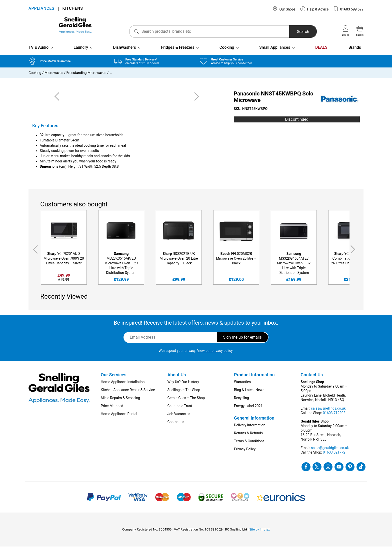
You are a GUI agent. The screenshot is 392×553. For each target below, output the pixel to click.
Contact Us (312, 381)
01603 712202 (334, 419)
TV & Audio (38, 54)
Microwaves (54, 79)
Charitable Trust (180, 412)
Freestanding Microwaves (86, 79)
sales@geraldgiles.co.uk (330, 454)
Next (354, 256)
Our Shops (284, 9)
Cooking (227, 54)
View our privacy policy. (215, 357)
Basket (360, 31)
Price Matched (112, 412)
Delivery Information (250, 432)
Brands (355, 54)
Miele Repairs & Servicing (120, 404)
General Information (254, 424)
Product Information (254, 381)
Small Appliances (275, 54)
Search (294, 32)
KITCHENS (72, 9)
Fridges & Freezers (178, 54)
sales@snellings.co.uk (328, 415)
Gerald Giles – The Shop (186, 404)
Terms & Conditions (249, 448)
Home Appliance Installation (123, 388)
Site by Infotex (259, 536)
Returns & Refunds (248, 440)
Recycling (241, 404)
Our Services (114, 381)
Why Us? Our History (183, 388)
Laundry (81, 54)
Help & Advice (314, 9)
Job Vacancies (179, 420)
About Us (177, 381)
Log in (345, 31)
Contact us (176, 428)
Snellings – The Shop (184, 396)
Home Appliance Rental (119, 420)
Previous (34, 256)
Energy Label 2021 (248, 412)
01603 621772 (334, 459)
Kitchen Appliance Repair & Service (128, 396)
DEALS (321, 54)
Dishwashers (124, 54)
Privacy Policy (245, 456)
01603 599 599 (348, 9)
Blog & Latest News (249, 396)
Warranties (242, 388)
